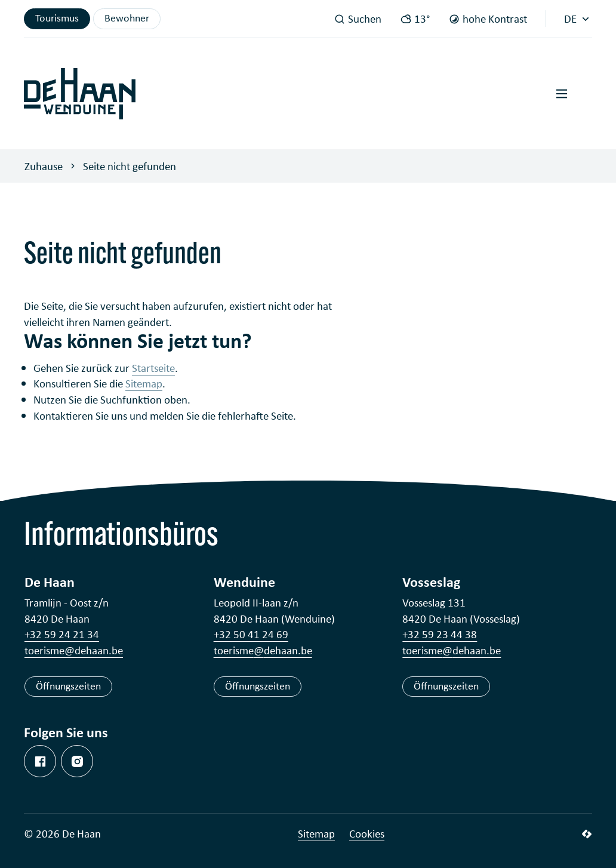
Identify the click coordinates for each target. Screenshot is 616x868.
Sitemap (144, 383)
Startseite (153, 368)
